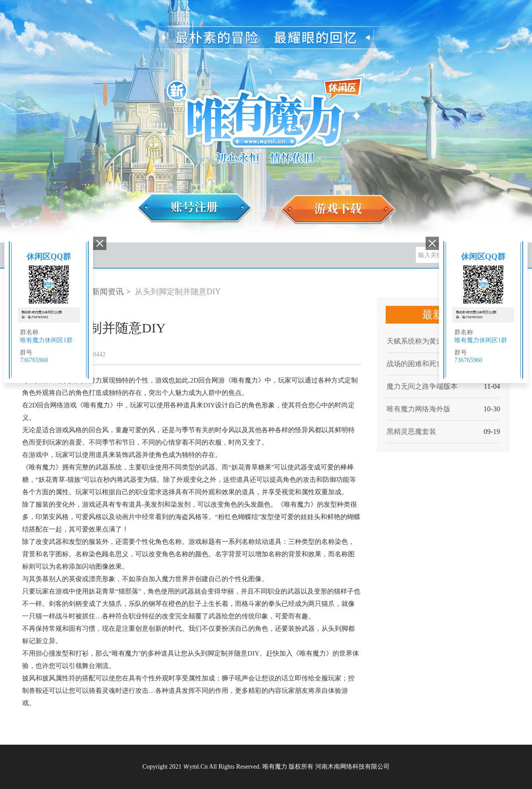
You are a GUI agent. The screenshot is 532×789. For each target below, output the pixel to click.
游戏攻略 (153, 256)
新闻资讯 (108, 292)
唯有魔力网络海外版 (419, 409)
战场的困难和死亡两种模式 (429, 364)
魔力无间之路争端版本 (422, 386)
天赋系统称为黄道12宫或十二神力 (433, 341)
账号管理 (224, 256)
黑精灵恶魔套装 (411, 432)
